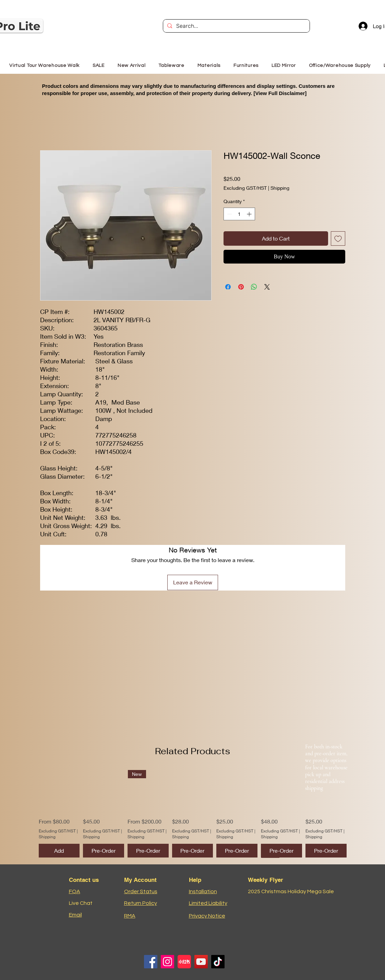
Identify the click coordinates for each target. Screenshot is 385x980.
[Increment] (250, 214)
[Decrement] (229, 214)
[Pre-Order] (104, 851)
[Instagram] (167, 962)
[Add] (59, 851)
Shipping (280, 188)
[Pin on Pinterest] (241, 287)
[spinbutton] (239, 214)
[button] (246, 65)
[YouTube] (201, 962)
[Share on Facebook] (228, 287)
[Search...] (236, 26)
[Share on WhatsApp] (254, 287)
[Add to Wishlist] (338, 238)
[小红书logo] (184, 962)
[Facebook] (151, 962)
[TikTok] (218, 962)
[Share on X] (267, 287)
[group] (193, 814)
